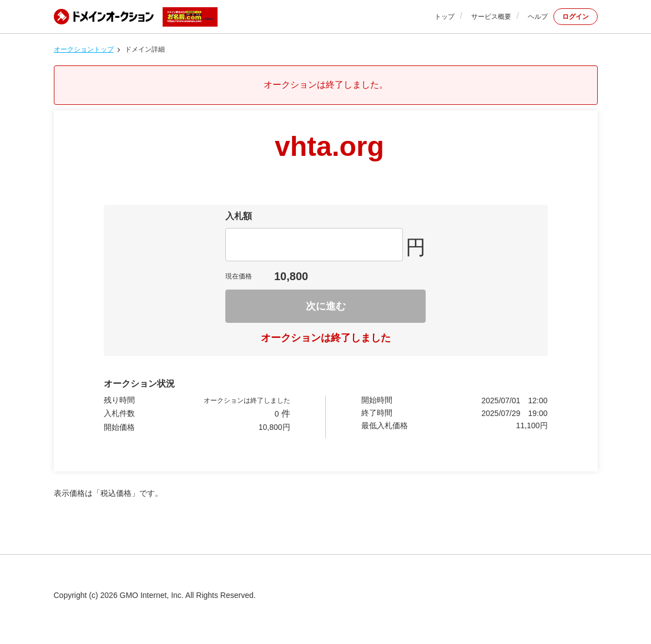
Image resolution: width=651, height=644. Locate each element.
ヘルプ (538, 17)
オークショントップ (84, 49)
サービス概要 (491, 17)
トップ (445, 17)
